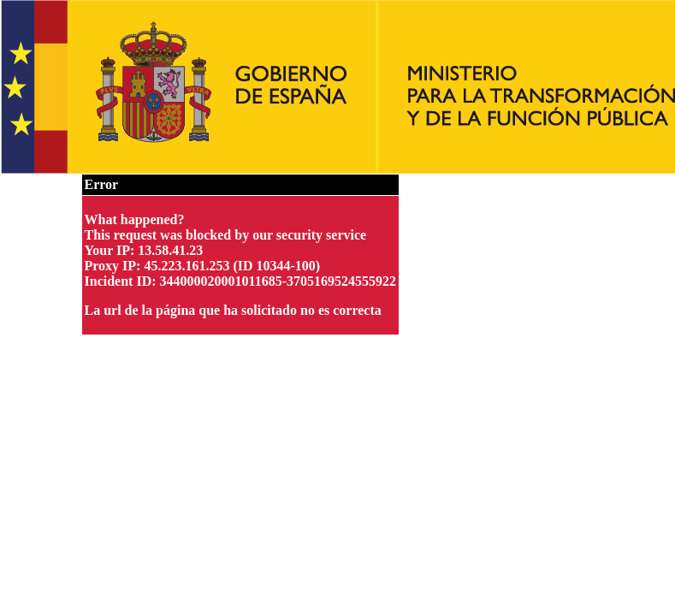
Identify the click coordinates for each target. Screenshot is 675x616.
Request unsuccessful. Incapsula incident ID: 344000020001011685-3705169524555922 (337, 308)
